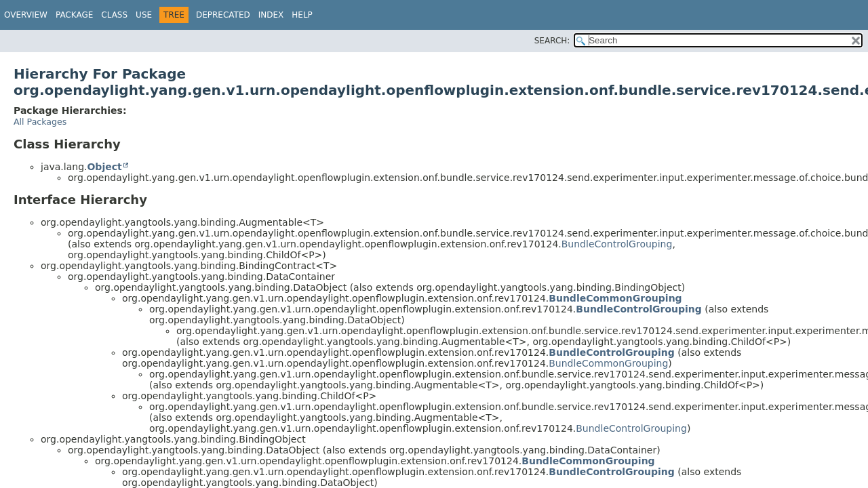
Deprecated (223, 15)
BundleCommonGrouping (615, 298)
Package (74, 15)
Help (302, 15)
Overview (26, 15)
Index (271, 15)
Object (104, 167)
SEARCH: (552, 41)
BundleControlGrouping (617, 244)
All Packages (40, 122)
